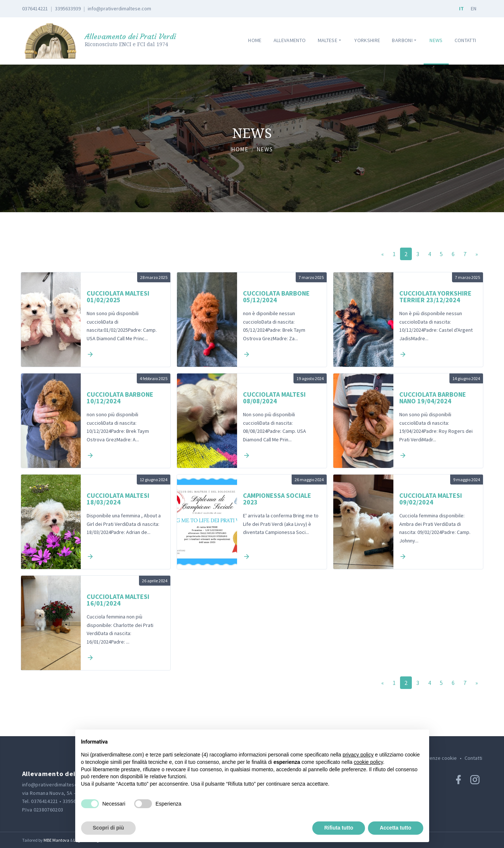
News (436, 40)
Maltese (330, 40)
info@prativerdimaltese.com (119, 8)
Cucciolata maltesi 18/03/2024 (118, 499)
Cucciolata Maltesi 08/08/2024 (274, 398)
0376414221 (35, 8)
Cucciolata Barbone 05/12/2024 (276, 297)
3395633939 (68, 8)
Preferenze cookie (436, 758)
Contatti (465, 40)
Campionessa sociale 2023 (277, 499)
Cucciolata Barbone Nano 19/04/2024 (433, 398)
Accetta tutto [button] (396, 828)
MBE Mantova (56, 840)
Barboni (405, 40)
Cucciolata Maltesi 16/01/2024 (118, 600)
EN (474, 8)
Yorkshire (367, 40)
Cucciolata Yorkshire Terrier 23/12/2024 (435, 297)
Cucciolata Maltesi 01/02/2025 (118, 297)
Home (255, 40)
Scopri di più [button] (109, 828)
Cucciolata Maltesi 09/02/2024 (431, 499)
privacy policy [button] (358, 755)
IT (461, 8)
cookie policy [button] (369, 762)
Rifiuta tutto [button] (339, 828)
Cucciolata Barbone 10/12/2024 (120, 398)
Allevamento (290, 40)
